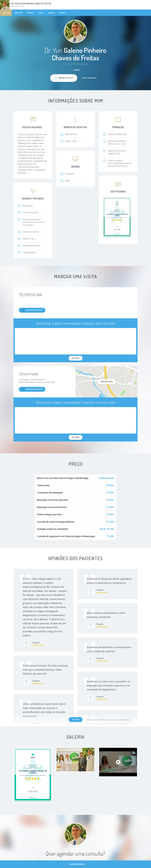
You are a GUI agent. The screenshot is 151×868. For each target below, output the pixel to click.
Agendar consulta (76, 864)
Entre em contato (89, 78)
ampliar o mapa (107, 382)
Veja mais (76, 719)
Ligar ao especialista (32, 310)
